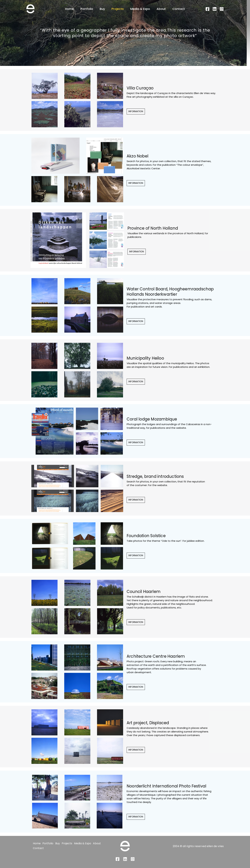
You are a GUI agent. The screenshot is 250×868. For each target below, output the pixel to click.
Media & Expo (139, 9)
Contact (177, 9)
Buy (103, 9)
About (160, 9)
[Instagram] (222, 9)
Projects (118, 9)
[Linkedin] (215, 9)
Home (71, 9)
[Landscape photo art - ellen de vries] (30, 9)
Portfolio (88, 9)
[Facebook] (207, 9)
